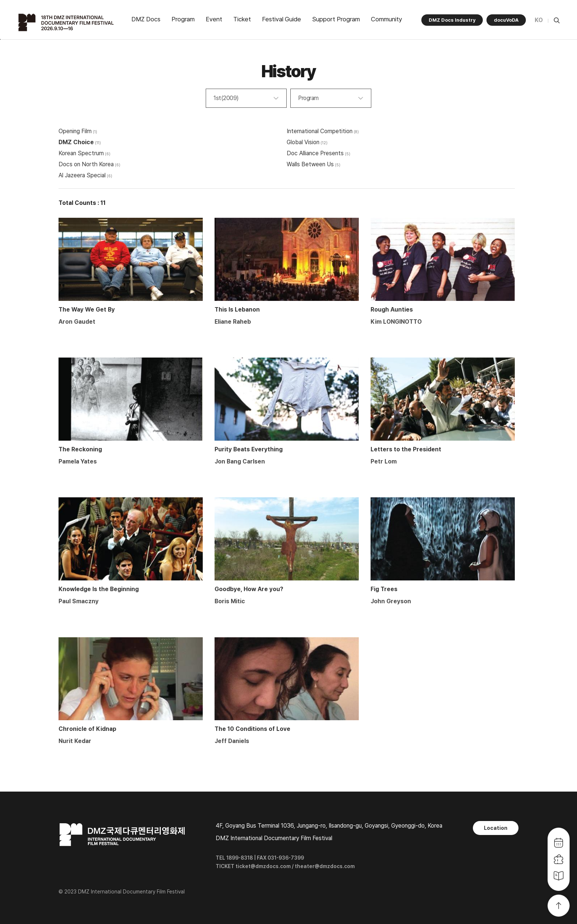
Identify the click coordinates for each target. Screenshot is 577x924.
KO (539, 20)
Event (214, 19)
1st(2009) (226, 98)
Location (496, 828)
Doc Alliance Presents (315, 153)
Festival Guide (282, 19)
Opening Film (75, 131)
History (289, 71)
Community (387, 19)
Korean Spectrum (81, 153)
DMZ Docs (146, 19)
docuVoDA (506, 20)
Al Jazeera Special (82, 175)
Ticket (242, 19)
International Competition (320, 131)
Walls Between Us (310, 164)
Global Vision (303, 142)
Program (183, 19)
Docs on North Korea (86, 164)
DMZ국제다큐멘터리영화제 (67, 22)
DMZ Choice (76, 142)
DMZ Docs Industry (452, 20)
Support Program (336, 19)
